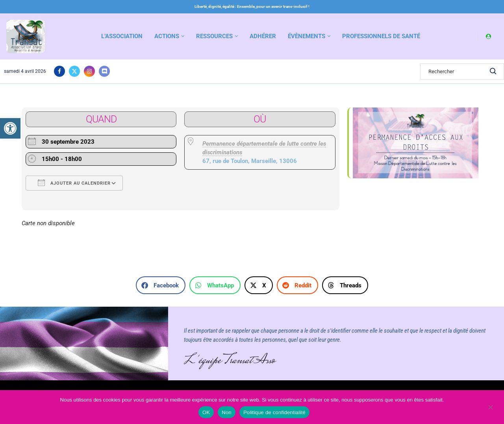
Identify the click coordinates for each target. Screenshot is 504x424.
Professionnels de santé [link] (381, 36)
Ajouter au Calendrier (74, 183)
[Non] (490, 408)
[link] (10, 128)
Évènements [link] (307, 36)
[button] (161, 285)
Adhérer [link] (263, 36)
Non (227, 412)
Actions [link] (167, 36)
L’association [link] (122, 36)
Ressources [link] (214, 36)
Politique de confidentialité (274, 412)
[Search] (462, 71)
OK (206, 412)
